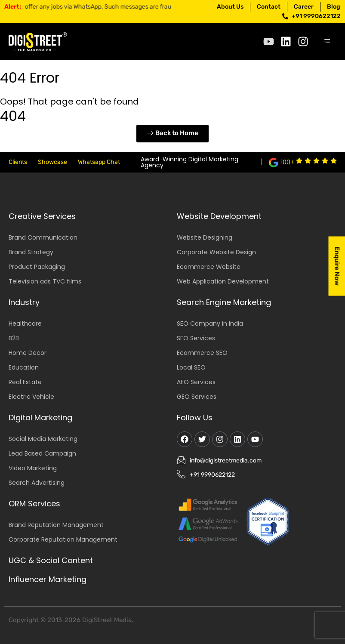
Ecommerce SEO (202, 353)
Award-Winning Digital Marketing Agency (189, 162)
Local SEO (191, 367)
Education (24, 367)
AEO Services (196, 382)
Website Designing (205, 237)
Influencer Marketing (48, 579)
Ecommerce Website (209, 267)
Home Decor (28, 353)
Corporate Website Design (216, 252)
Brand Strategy (31, 252)
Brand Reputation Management (56, 525)
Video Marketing (33, 468)
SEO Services (196, 338)
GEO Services (197, 397)
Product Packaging (37, 267)
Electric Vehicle (31, 397)
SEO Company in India (210, 324)
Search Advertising (37, 483)
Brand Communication (43, 237)
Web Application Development (223, 281)
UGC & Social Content (51, 560)
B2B (14, 338)
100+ (288, 162)
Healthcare (25, 324)
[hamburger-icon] (327, 42)
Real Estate (25, 382)
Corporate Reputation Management (63, 539)
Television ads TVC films (45, 281)
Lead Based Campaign (42, 453)
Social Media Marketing (43, 439)
